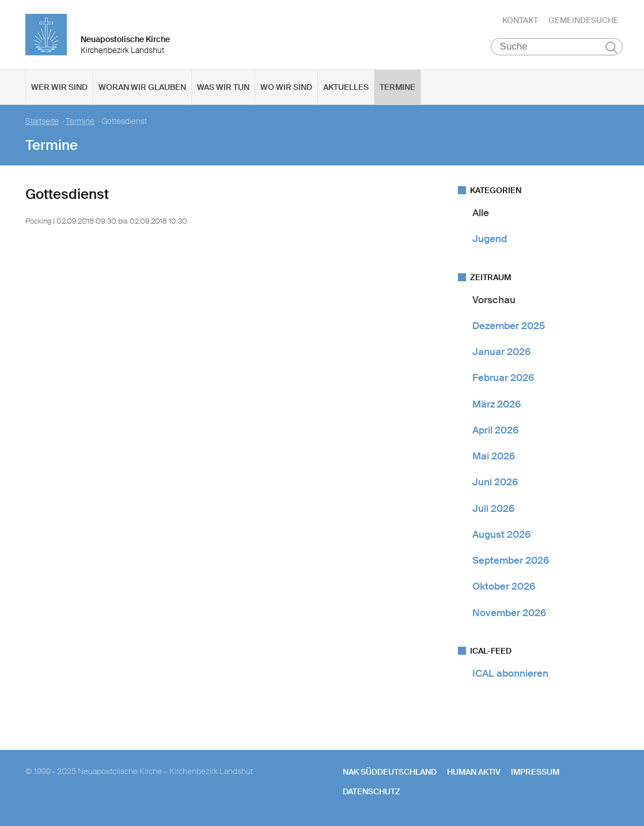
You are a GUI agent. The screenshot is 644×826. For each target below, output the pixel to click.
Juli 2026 (493, 508)
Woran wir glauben (142, 87)
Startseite (42, 121)
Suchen (611, 47)
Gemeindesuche (584, 20)
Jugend (490, 239)
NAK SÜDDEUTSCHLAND (390, 772)
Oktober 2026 (504, 586)
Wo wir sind (286, 87)
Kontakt (520, 20)
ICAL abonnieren (510, 673)
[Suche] (557, 47)
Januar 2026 (501, 352)
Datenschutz (372, 791)
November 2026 (509, 613)
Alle (481, 213)
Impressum (535, 772)
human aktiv (474, 772)
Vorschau (494, 300)
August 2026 (501, 534)
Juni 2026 (495, 482)
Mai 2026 (494, 456)
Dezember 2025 (509, 326)
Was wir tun (223, 87)
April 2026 (495, 430)
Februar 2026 (503, 378)
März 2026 (497, 404)
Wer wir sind (59, 87)
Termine (397, 87)
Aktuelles (346, 87)
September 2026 (511, 560)
